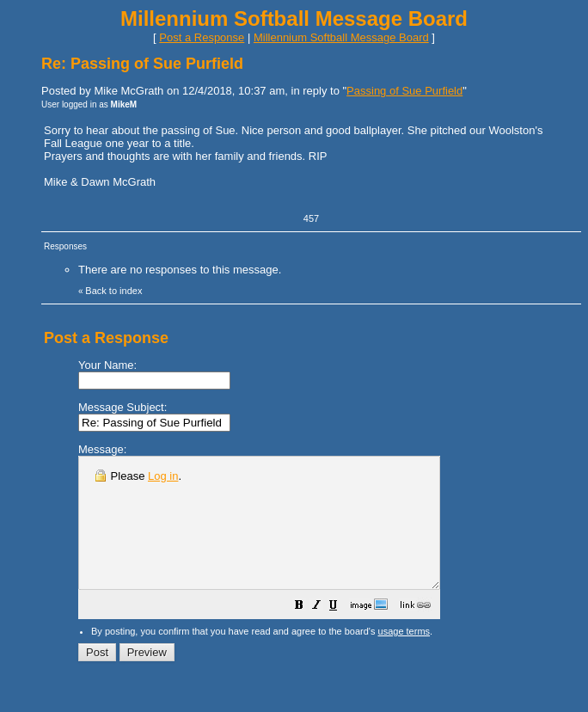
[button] (342, 633)
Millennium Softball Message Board (341, 37)
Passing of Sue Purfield (404, 91)
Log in (163, 476)
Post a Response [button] (202, 37)
